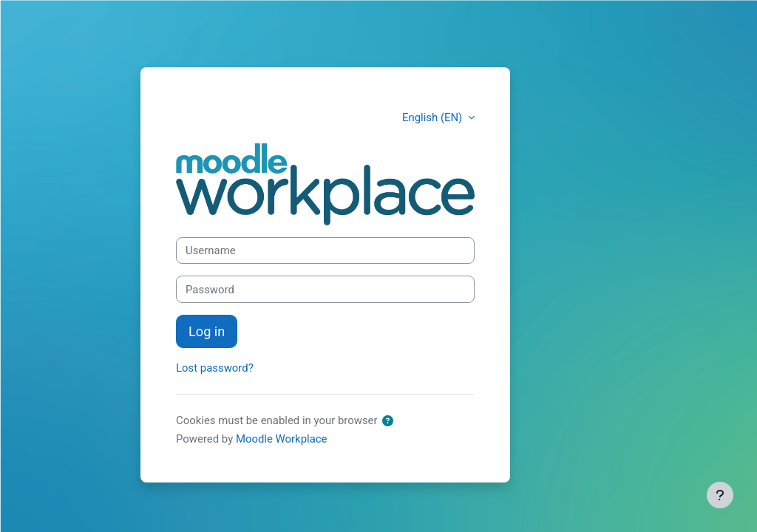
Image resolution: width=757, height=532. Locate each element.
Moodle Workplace (282, 439)
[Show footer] (720, 495)
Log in (207, 331)
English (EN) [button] (434, 117)
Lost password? (215, 368)
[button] (388, 421)
